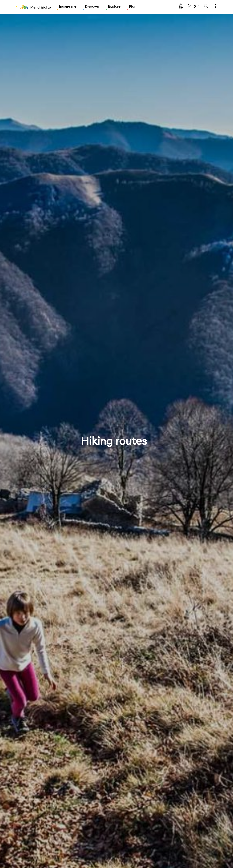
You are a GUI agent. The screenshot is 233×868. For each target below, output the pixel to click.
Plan (133, 6)
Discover (92, 6)
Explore (114, 6)
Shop (181, 6)
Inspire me (68, 6)
